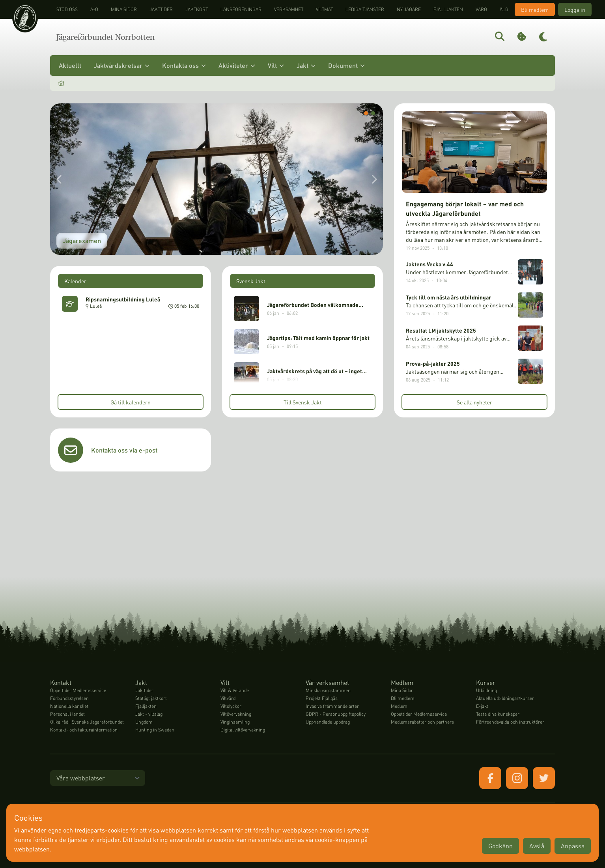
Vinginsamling (235, 722)
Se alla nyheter (474, 402)
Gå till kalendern (131, 402)
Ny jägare (409, 9)
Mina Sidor (402, 690)
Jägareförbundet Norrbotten (106, 37)
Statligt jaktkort (151, 698)
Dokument (346, 65)
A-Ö (94, 9)
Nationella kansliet (69, 706)
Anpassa (573, 846)
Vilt (276, 65)
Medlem (399, 706)
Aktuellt (70, 65)
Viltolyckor (231, 706)
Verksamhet (289, 9)
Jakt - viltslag (149, 714)
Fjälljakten (448, 9)
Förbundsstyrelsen (69, 698)
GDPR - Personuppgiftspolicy (336, 714)
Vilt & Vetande (235, 690)
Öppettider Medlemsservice (78, 690)
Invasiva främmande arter (332, 706)
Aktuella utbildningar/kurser (505, 698)
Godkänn (500, 846)
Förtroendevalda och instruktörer (510, 722)
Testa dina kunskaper (498, 714)
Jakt (306, 65)
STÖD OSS (67, 9)
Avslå (537, 846)
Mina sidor (124, 9)
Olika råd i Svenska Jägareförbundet (87, 722)
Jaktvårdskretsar (122, 65)
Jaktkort (197, 9)
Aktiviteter (237, 65)
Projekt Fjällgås (322, 698)
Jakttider (161, 9)
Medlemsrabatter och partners (422, 722)
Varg (481, 9)
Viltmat (324, 9)
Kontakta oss (184, 65)
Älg (504, 9)
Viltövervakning (236, 714)
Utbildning (486, 690)
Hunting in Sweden (155, 730)
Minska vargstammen (328, 690)
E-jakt (482, 706)
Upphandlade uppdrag (328, 722)
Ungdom (144, 722)
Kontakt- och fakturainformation (84, 730)
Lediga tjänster (365, 9)
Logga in (575, 9)
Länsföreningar (241, 9)
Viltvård (228, 698)
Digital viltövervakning (243, 730)
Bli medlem (535, 9)
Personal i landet (67, 714)
